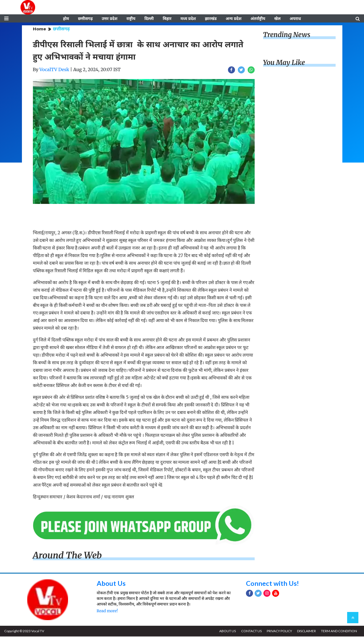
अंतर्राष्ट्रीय (258, 19)
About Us (111, 584)
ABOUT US (227, 632)
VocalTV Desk (54, 70)
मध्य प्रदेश (188, 19)
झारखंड (211, 19)
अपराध (295, 19)
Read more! (107, 611)
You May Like (284, 63)
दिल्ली (149, 19)
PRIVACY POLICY (279, 632)
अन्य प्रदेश (234, 19)
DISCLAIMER (306, 632)
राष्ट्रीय (131, 19)
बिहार (167, 19)
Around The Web (67, 556)
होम (66, 19)
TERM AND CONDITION (339, 632)
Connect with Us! (273, 584)
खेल (278, 19)
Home (39, 29)
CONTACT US (251, 632)
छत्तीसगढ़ (85, 19)
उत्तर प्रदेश (110, 19)
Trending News (287, 35)
